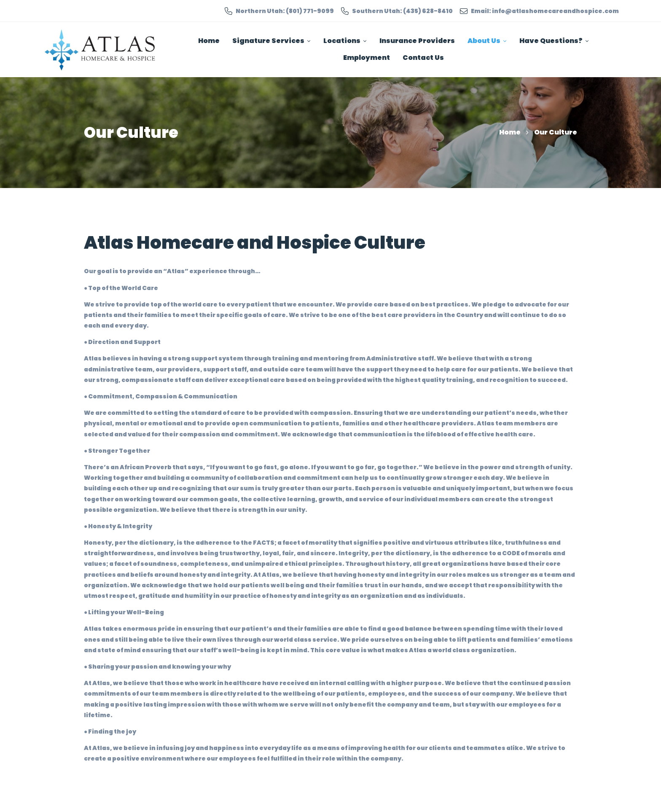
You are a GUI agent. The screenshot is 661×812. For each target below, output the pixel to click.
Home (510, 132)
